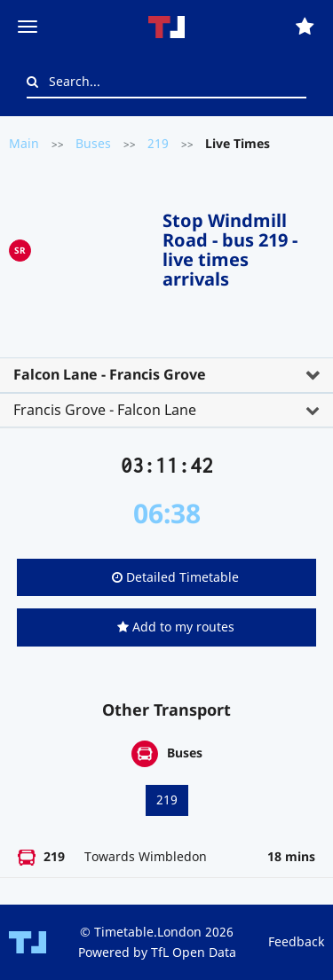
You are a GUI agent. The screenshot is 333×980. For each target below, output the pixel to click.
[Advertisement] (97, 247)
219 (158, 143)
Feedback (296, 941)
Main (24, 143)
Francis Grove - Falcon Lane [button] (105, 410)
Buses (93, 143)
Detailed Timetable (175, 577)
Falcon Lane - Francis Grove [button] (110, 374)
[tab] (166, 375)
